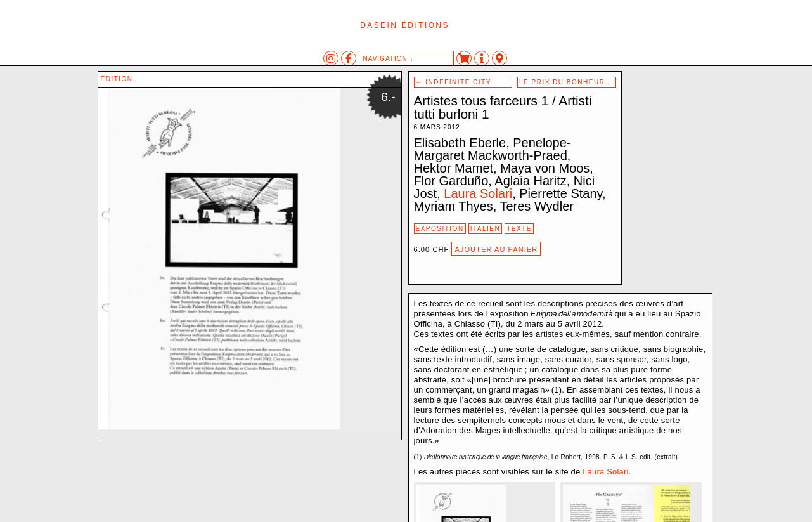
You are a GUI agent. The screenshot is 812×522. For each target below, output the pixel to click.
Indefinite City (454, 82)
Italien (486, 229)
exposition (440, 229)
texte (519, 229)
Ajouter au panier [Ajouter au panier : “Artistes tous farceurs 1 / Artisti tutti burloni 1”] (496, 249)
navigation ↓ (389, 59)
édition (117, 79)
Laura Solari (478, 193)
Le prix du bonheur (567, 82)
